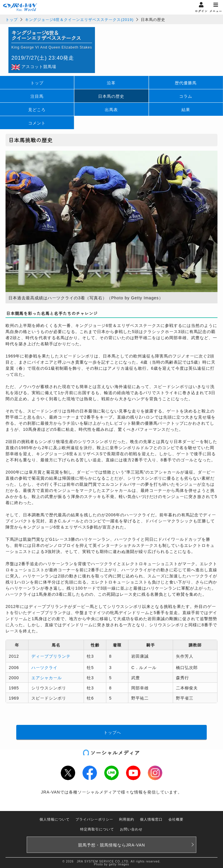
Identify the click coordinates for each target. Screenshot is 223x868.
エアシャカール (47, 677)
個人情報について (55, 819)
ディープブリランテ (51, 656)
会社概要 (176, 819)
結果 (186, 109)
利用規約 (127, 819)
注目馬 (37, 96)
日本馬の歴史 (111, 96)
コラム (186, 96)
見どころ (37, 109)
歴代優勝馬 (186, 83)
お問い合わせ (131, 829)
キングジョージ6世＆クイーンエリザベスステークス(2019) (79, 19)
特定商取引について (97, 829)
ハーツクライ (44, 667)
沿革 (111, 83)
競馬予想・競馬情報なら (112, 845)
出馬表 (111, 109)
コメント (37, 123)
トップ (12, 19)
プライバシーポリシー (94, 819)
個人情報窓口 (151, 819)
